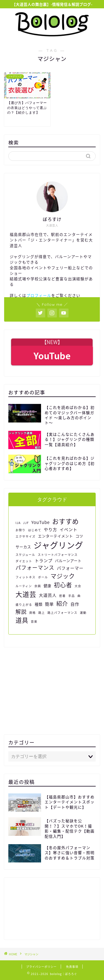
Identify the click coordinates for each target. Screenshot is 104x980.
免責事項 (72, 967)
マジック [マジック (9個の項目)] (63, 576)
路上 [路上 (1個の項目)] (42, 613)
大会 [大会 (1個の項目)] (78, 586)
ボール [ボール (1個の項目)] (43, 577)
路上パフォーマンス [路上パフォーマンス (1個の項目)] (62, 613)
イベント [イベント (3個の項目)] (69, 529)
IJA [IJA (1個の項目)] (18, 523)
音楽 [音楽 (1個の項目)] (34, 621)
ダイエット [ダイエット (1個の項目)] (24, 561)
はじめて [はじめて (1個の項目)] (35, 530)
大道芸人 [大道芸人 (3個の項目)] (48, 595)
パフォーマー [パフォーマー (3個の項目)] (70, 568)
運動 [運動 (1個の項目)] (83, 613)
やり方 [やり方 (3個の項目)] (50, 529)
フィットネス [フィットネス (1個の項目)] (26, 577)
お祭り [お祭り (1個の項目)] (21, 530)
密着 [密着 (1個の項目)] (62, 596)
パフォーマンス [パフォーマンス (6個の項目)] (35, 567)
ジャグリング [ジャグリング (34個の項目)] (58, 545)
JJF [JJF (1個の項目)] (26, 523)
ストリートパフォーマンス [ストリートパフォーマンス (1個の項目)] (58, 555)
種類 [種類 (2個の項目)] (39, 604)
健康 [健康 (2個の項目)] (47, 586)
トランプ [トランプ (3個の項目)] (44, 560)
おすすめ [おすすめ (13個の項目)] (65, 521)
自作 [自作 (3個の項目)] (75, 604)
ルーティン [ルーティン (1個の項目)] (24, 586)
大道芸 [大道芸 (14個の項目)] (26, 594)
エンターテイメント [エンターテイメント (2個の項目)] (55, 536)
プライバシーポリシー (41, 967)
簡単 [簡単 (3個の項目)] (49, 604)
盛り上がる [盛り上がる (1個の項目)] (24, 604)
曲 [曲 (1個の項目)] (79, 596)
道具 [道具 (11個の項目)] (22, 620)
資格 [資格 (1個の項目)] (32, 613)
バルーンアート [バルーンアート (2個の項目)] (68, 561)
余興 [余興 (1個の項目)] (38, 586)
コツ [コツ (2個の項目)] (79, 536)
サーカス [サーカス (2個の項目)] (23, 547)
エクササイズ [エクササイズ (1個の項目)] (26, 536)
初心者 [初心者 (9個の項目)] (63, 585)
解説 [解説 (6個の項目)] (21, 612)
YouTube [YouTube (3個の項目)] (40, 522)
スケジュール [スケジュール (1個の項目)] (25, 555)
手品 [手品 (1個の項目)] (72, 596)
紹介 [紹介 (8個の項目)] (62, 603)
